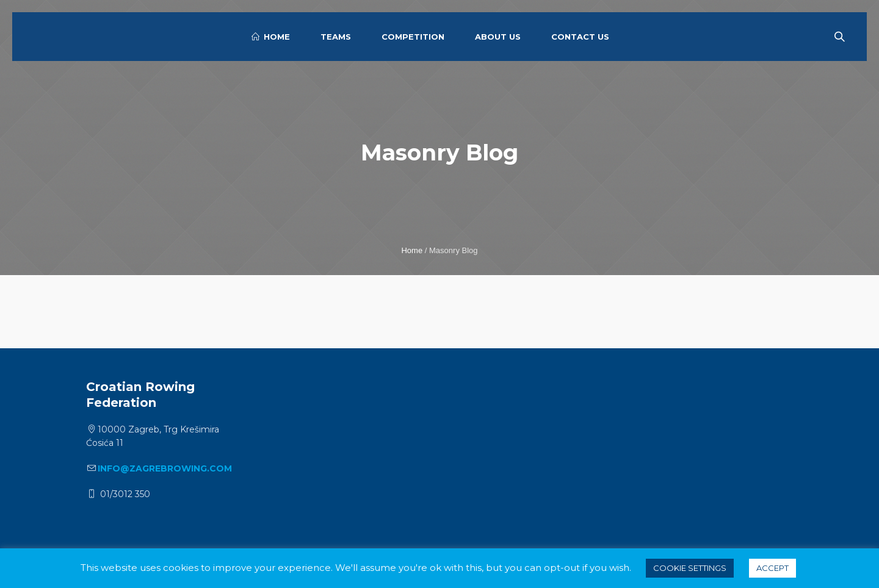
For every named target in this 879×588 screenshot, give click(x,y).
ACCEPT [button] (772, 568)
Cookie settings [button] (690, 568)
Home (412, 250)
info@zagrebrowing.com (165, 468)
